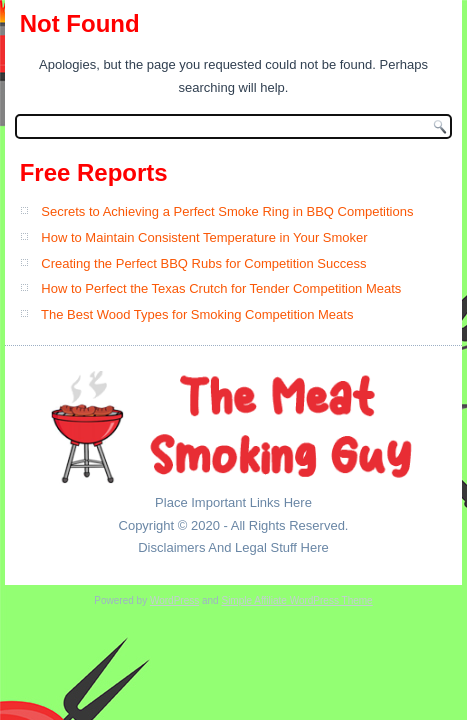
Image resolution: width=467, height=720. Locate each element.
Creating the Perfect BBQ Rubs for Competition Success (203, 263)
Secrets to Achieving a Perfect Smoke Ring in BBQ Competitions (227, 211)
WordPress (174, 600)
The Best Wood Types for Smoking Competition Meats (197, 314)
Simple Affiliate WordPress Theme (296, 600)
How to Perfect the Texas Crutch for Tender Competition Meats (221, 288)
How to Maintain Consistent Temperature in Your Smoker (204, 237)
